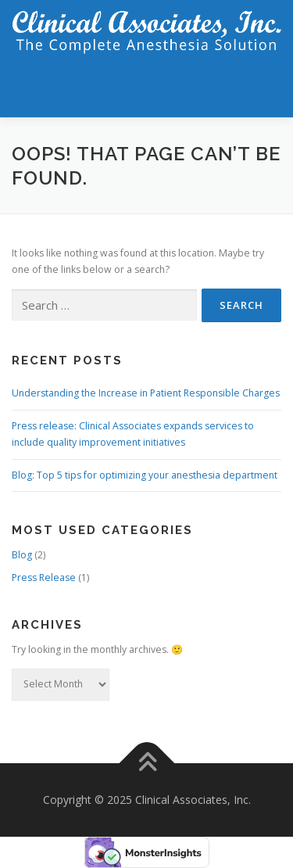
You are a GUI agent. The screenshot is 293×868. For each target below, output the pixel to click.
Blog (22, 555)
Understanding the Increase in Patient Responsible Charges (146, 393)
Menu (267, 88)
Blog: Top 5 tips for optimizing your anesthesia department (145, 475)
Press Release (44, 577)
